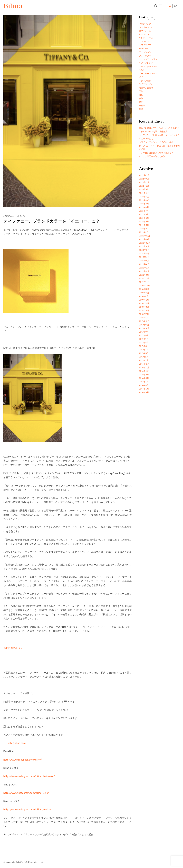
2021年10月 (144, 200)
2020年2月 (144, 271)
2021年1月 (144, 232)
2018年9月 (144, 289)
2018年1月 (144, 318)
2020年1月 (144, 275)
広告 (141, 91)
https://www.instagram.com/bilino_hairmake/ (29, 776)
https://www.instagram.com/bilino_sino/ (26, 793)
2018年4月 (144, 307)
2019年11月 (144, 282)
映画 (141, 102)
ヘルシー (143, 70)
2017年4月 (144, 350)
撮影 (141, 95)
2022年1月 (144, 189)
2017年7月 (144, 339)
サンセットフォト (147, 38)
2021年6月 (144, 214)
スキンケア (144, 42)
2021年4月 (144, 222)
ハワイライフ (145, 45)
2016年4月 (144, 392)
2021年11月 (144, 197)
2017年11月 (144, 325)
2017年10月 (144, 328)
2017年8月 (144, 335)
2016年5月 (144, 389)
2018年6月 (144, 300)
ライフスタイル (146, 84)
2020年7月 (144, 254)
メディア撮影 (145, 81)
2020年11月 (144, 239)
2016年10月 (144, 371)
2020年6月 (144, 257)
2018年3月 (144, 311)
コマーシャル (145, 31)
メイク (142, 77)
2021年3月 (144, 225)
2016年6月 (144, 385)
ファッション (145, 52)
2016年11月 (144, 367)
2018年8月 (144, 293)
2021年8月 (144, 207)
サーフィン (144, 34)
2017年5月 (144, 346)
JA (170, 6)
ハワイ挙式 (144, 49)
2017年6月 (144, 343)
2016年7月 (144, 382)
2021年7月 (144, 211)
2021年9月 (144, 204)
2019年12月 (144, 278)
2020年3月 (144, 268)
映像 (141, 98)
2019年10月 (144, 286)
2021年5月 (144, 218)
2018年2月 (144, 314)
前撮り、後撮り (146, 88)
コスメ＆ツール (146, 27)
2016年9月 (144, 375)
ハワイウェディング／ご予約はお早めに (157, 142)
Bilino (13, 6)
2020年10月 (145, 243)
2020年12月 (145, 236)
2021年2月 (144, 229)
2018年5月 (144, 303)
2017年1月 (144, 360)
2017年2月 (144, 357)
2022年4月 (144, 179)
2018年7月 (144, 296)
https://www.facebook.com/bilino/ (23, 760)
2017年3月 (144, 353)
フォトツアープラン (148, 59)
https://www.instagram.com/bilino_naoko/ (27, 810)
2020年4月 (144, 264)
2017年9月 (144, 332)
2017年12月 (144, 321)
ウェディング (145, 24)
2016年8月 (144, 378)
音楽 (141, 109)
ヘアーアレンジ (146, 63)
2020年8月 (144, 250)
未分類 (21, 216)
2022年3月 (144, 182)
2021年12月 (144, 193)
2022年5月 (144, 175)
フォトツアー (145, 56)
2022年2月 (144, 186)
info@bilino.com (17, 743)
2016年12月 (144, 364)
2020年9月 (144, 246)
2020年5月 (144, 261)
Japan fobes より (13, 648)
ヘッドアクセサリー (148, 66)
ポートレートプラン (148, 74)
